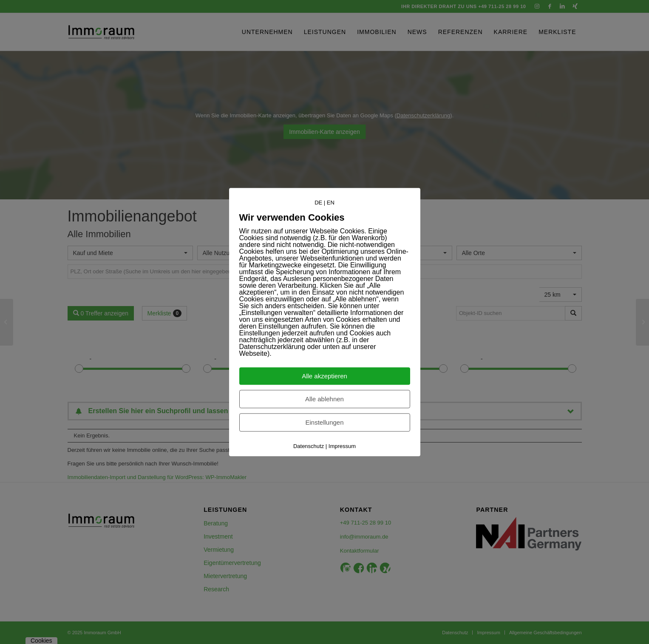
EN (331, 203)
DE (318, 203)
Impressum (342, 446)
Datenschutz (309, 446)
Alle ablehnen (324, 399)
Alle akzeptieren (324, 376)
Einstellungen (324, 422)
